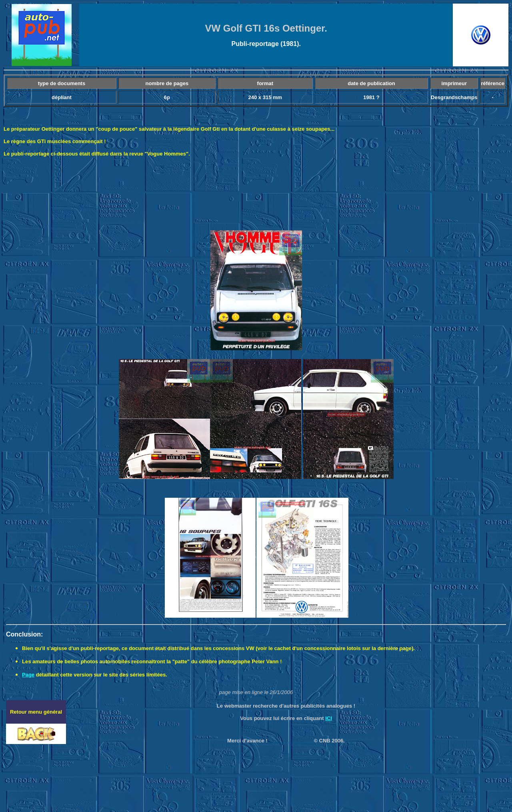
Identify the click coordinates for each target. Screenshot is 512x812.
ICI (329, 718)
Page (28, 675)
